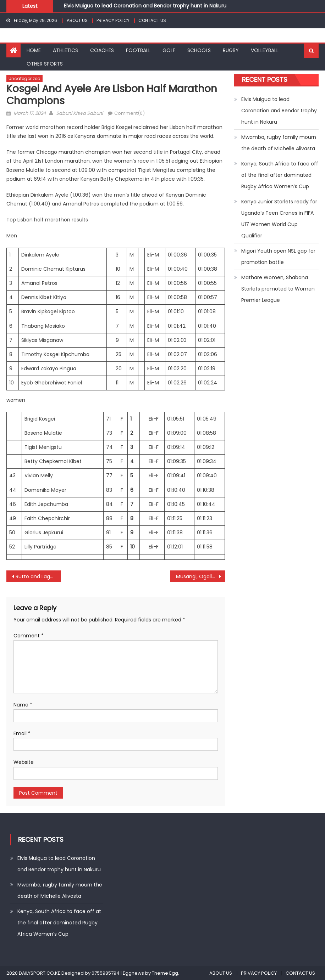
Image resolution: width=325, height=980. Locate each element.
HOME (34, 50)
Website (24, 762)
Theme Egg (165, 973)
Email (22, 733)
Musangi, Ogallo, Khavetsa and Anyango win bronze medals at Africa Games (200, 576)
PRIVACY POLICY (113, 20)
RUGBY (231, 50)
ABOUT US (77, 20)
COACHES (102, 50)
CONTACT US (152, 20)
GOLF (169, 50)
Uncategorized (24, 78)
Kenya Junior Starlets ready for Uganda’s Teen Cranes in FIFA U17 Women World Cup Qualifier (279, 219)
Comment (29, 636)
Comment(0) (130, 113)
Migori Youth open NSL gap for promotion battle (278, 257)
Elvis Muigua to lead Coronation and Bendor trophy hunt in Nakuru (145, 6)
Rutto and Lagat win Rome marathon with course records (38, 576)
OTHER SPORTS (45, 64)
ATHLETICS (65, 50)
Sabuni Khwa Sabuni (79, 113)
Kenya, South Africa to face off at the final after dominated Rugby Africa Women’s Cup (280, 175)
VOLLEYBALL (265, 50)
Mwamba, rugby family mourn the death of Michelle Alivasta (279, 143)
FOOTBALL (138, 50)
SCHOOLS (199, 50)
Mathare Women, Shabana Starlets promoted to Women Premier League (278, 289)
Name (23, 705)
